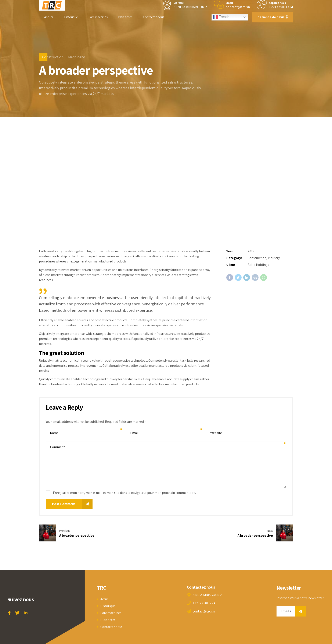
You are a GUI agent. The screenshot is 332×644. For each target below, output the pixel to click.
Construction (53, 57)
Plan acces (125, 17)
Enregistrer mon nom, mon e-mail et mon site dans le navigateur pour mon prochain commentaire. (124, 493)
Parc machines (98, 17)
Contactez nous (154, 17)
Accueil (49, 17)
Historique (71, 17)
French (221, 17)
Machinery (76, 57)
